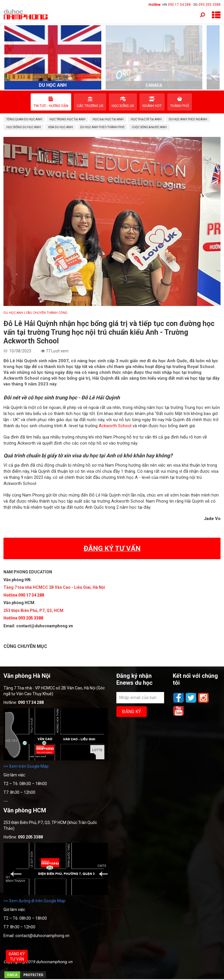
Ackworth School (115, 426)
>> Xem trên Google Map (26, 766)
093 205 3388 (210, 5)
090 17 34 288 (179, 5)
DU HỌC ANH (13, 313)
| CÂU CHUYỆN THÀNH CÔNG (46, 313)
